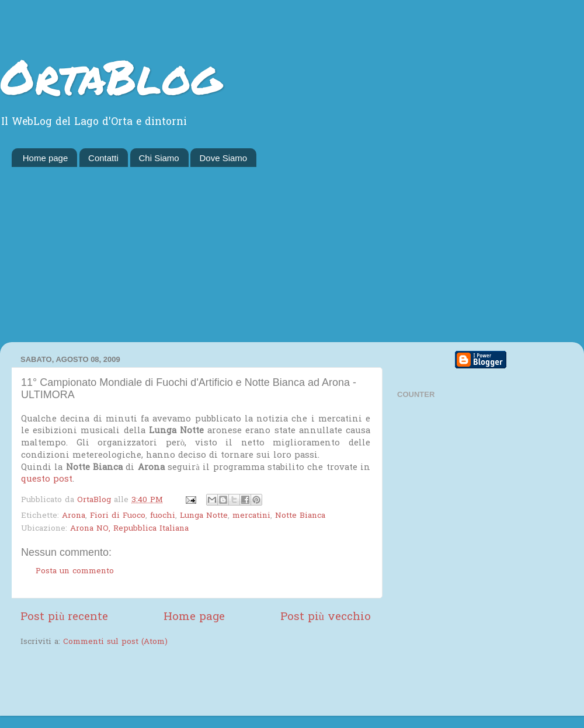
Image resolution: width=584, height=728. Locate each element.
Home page (46, 158)
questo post (47, 479)
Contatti (103, 158)
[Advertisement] (292, 255)
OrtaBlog (111, 76)
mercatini (251, 516)
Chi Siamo (159, 158)
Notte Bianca (300, 516)
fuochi (163, 516)
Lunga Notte (204, 516)
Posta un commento (75, 572)
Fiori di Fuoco (118, 516)
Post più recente (64, 617)
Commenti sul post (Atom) (115, 642)
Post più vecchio (326, 617)
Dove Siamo (223, 158)
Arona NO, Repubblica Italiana (129, 529)
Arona (74, 516)
